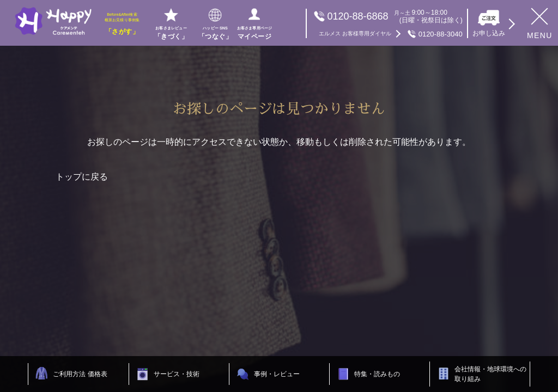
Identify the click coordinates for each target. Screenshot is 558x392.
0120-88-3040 (391, 34)
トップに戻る (82, 177)
